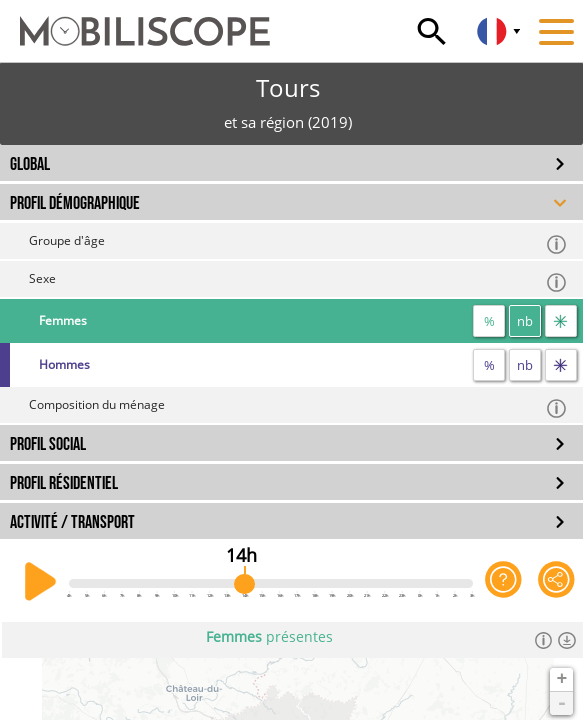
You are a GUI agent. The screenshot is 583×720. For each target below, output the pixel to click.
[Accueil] (135, 22)
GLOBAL (30, 164)
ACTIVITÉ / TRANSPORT (72, 522)
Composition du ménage (298, 407)
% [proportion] (489, 321)
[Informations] (543, 640)
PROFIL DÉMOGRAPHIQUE (75, 203)
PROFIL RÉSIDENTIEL (64, 483)
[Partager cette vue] (556, 582)
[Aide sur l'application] (503, 582)
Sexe (298, 281)
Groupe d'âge (298, 243)
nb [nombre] (525, 321)
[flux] (561, 321)
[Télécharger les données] (566, 640)
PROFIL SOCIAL (48, 444)
